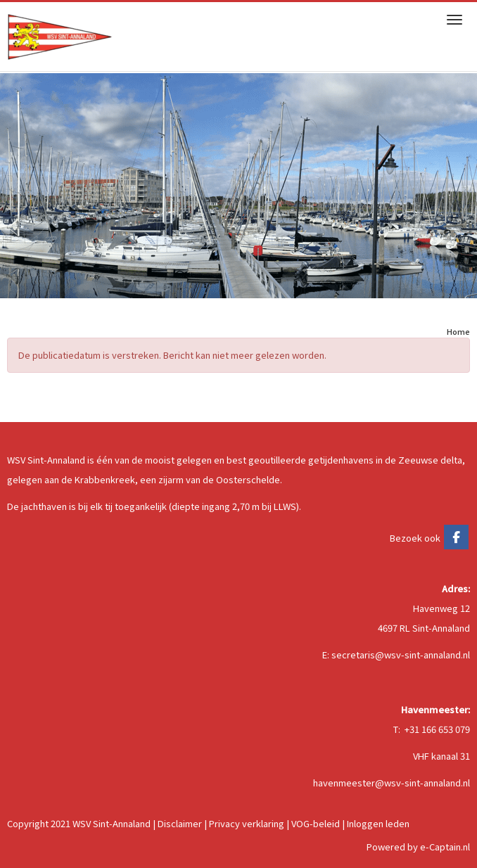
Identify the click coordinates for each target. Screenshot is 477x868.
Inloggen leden (378, 823)
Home (458, 331)
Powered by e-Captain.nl (418, 847)
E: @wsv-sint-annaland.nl (396, 655)
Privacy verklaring (247, 823)
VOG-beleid (316, 823)
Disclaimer (180, 823)
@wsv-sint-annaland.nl (392, 783)
